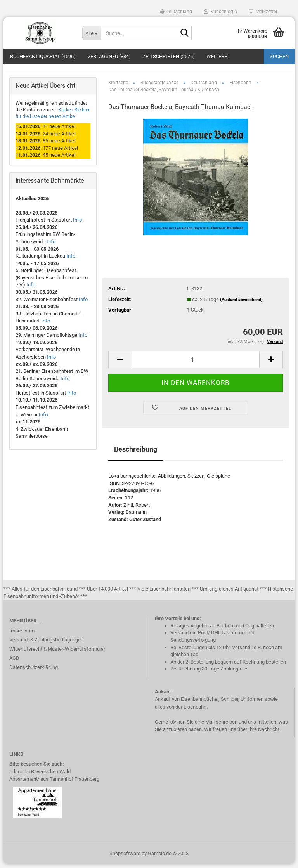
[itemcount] (196, 364)
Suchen (279, 56)
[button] (176, 12)
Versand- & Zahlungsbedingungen (46, 644)
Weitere (217, 56)
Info (77, 224)
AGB (14, 662)
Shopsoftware (125, 858)
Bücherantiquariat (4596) (43, 56)
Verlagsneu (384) (109, 56)
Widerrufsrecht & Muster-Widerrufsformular (57, 653)
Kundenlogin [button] (220, 12)
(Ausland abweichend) (241, 304)
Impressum (22, 635)
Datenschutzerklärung (34, 671)
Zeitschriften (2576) (169, 56)
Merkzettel (263, 12)
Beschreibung (136, 454)
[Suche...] (92, 33)
